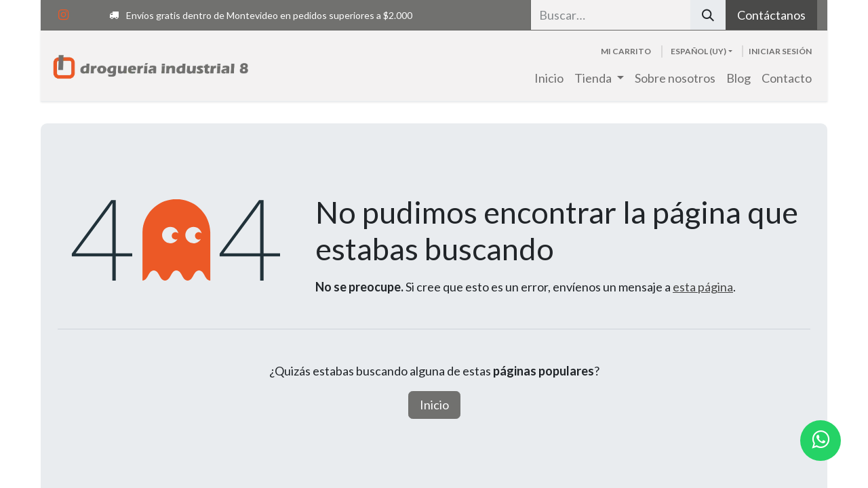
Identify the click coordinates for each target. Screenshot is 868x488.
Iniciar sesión (780, 51)
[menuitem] (549, 78)
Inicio (434, 405)
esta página (703, 287)
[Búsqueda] (708, 15)
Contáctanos (771, 15)
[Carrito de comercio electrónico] (626, 52)
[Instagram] (63, 15)
